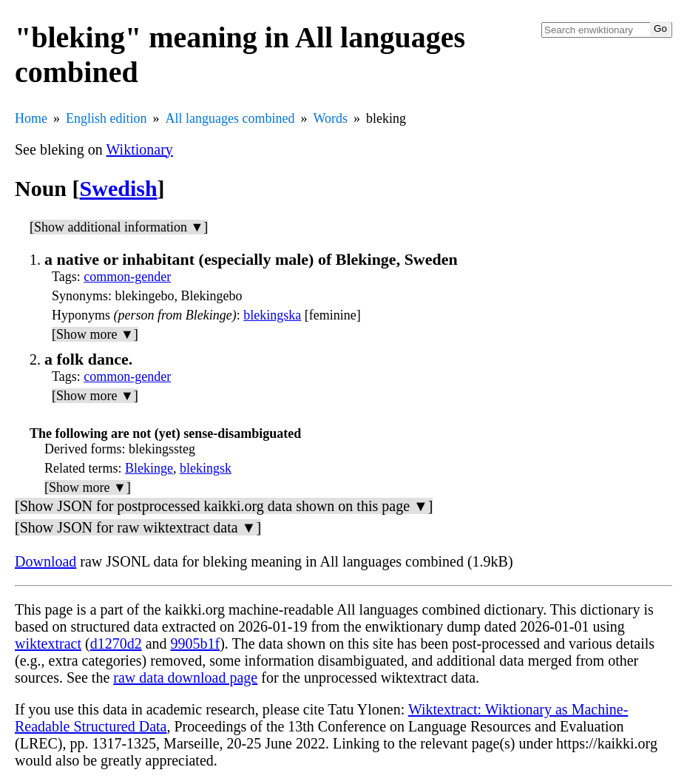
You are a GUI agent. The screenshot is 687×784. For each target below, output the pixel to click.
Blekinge (149, 468)
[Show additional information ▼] (119, 227)
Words (330, 118)
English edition (106, 118)
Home (31, 118)
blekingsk (206, 468)
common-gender (127, 277)
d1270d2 (116, 643)
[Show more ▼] (95, 334)
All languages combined (230, 118)
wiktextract (48, 643)
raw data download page (185, 677)
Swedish (119, 188)
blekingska (272, 315)
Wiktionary (140, 149)
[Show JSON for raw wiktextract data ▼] (138, 527)
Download (45, 561)
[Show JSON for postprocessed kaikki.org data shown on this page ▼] (224, 506)
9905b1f (196, 643)
